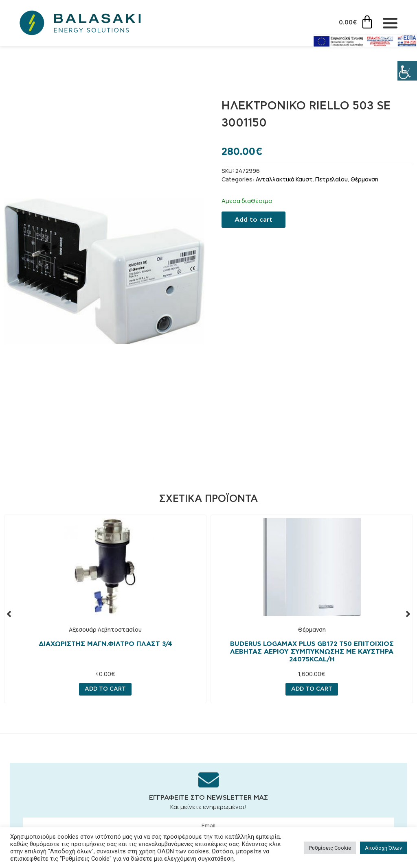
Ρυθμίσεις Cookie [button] (330, 848)
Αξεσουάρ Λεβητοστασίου (105, 629)
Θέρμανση (364, 179)
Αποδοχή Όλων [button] (383, 848)
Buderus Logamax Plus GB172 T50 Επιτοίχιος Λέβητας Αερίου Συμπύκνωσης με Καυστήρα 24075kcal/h (312, 652)
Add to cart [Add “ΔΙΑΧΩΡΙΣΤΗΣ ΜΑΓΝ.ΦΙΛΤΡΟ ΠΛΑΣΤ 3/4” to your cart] (105, 689)
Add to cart (253, 220)
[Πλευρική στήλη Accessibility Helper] (407, 71)
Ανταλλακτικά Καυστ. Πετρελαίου (302, 179)
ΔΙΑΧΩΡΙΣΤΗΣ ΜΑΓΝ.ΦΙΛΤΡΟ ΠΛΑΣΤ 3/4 (105, 644)
